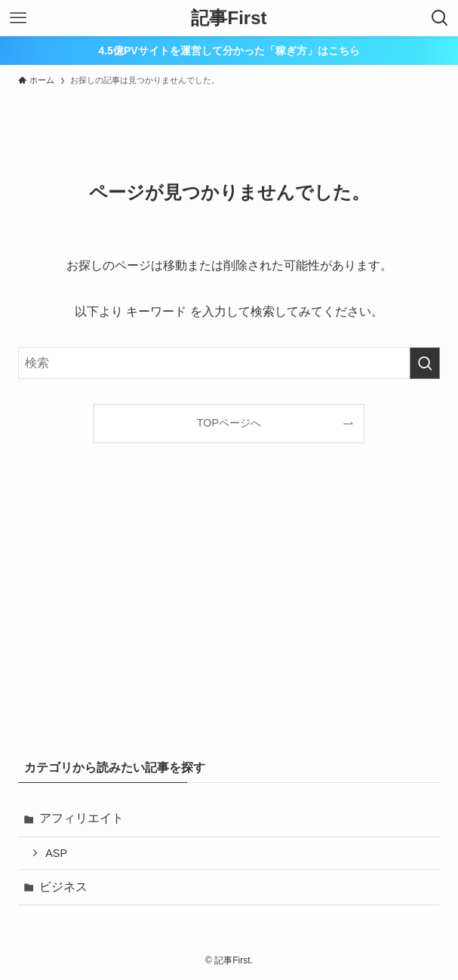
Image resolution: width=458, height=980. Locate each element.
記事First (229, 18)
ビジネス (63, 887)
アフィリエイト (81, 818)
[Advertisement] (229, 622)
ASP (56, 853)
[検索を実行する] (425, 363)
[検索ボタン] (440, 18)
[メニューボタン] (18, 18)
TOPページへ (229, 423)
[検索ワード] (229, 363)
